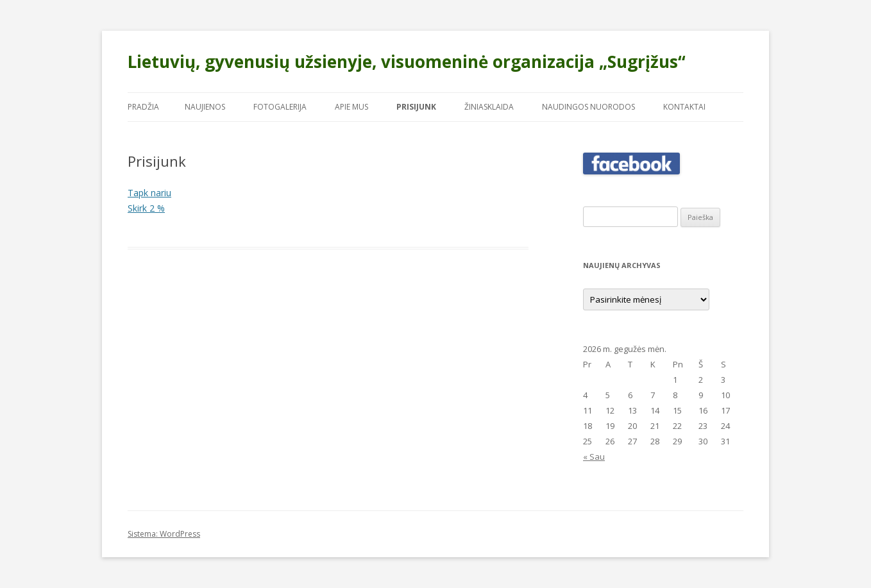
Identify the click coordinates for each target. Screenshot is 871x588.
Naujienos (205, 107)
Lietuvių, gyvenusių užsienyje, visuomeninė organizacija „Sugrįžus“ (407, 62)
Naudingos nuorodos (588, 107)
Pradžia (143, 107)
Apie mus (351, 107)
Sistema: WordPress (164, 534)
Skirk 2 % (146, 208)
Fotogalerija (280, 107)
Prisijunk (416, 107)
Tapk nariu (149, 193)
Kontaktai (684, 107)
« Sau (594, 457)
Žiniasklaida (489, 107)
